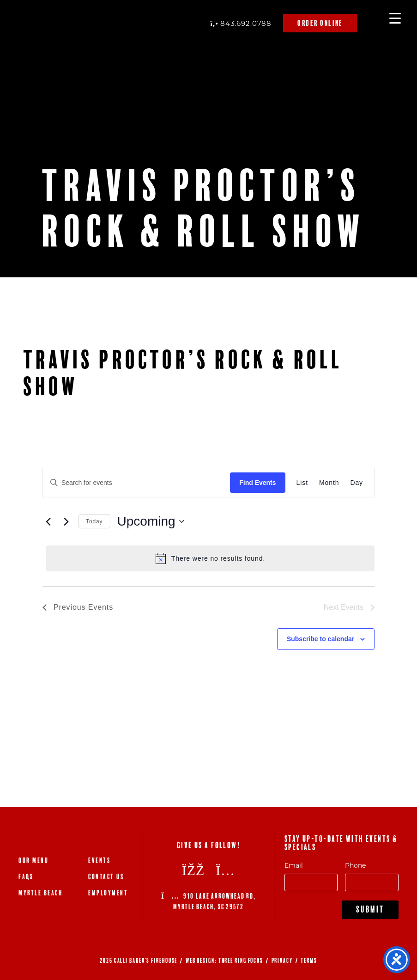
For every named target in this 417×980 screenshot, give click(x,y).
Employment (108, 893)
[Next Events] (66, 521)
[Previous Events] (48, 521)
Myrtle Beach (40, 893)
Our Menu (33, 861)
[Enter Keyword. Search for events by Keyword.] (136, 483)
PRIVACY (282, 961)
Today (94, 521)
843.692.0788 (241, 23)
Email (294, 865)
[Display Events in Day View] (357, 483)
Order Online (320, 23)
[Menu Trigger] (395, 17)
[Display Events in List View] (302, 483)
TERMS (309, 961)
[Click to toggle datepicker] (151, 521)
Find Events (257, 483)
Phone (355, 865)
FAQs (26, 877)
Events (99, 861)
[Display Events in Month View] (329, 483)
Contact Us (106, 877)
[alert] (210, 558)
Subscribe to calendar (320, 639)
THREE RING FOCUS (241, 961)
